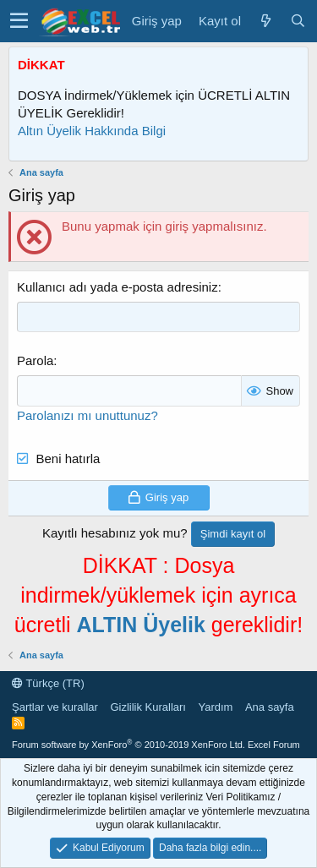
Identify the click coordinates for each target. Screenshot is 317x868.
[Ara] (298, 21)
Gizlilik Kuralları (148, 707)
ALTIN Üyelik (140, 625)
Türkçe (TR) (48, 683)
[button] (19, 21)
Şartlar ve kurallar (55, 707)
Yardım (215, 707)
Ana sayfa (270, 707)
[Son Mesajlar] (265, 21)
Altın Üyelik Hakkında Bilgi (92, 131)
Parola (35, 360)
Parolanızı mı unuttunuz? (87, 415)
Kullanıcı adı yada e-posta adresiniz (118, 287)
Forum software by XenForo (128, 745)
